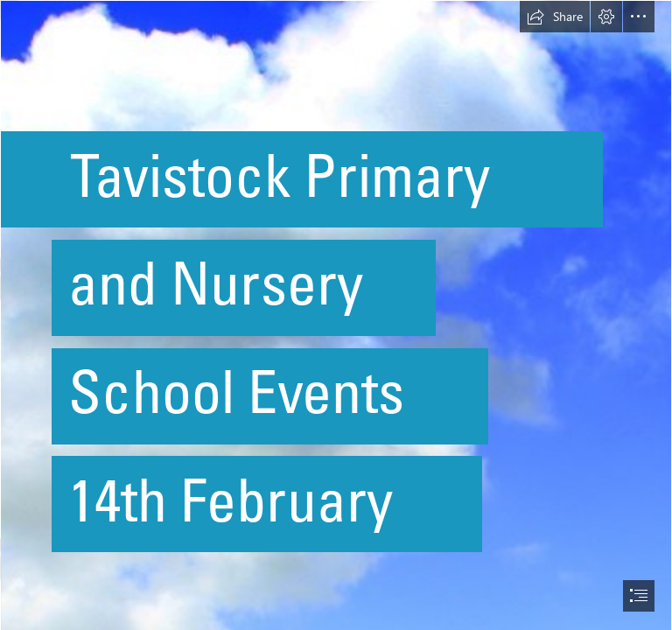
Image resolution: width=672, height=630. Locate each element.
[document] (336, 315)
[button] (555, 17)
